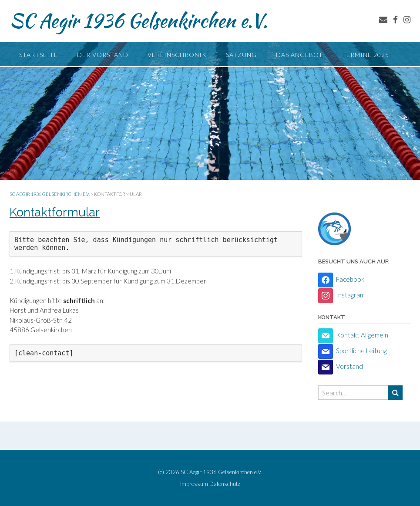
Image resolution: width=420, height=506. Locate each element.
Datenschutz (225, 484)
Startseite (39, 55)
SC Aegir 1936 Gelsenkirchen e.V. (139, 20)
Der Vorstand (103, 55)
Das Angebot (299, 55)
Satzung (241, 55)
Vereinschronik (177, 55)
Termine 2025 (366, 55)
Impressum (194, 484)
